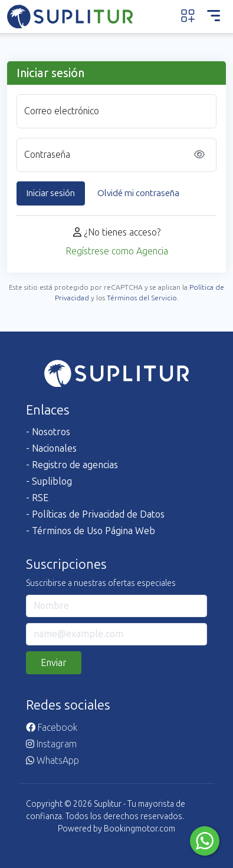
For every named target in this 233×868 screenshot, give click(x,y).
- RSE (37, 498)
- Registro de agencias (72, 465)
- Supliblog (49, 481)
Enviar (54, 663)
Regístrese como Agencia (117, 251)
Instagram (51, 744)
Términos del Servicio (142, 298)
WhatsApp (52, 761)
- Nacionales (51, 448)
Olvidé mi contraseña (138, 193)
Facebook (52, 728)
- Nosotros (48, 432)
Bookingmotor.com (140, 829)
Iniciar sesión (51, 193)
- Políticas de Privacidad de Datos (95, 514)
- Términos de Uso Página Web (91, 531)
